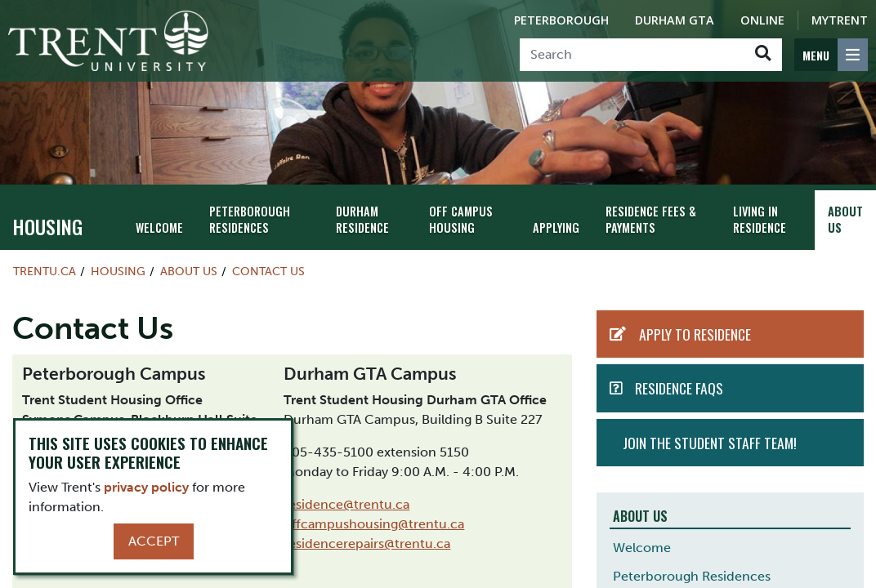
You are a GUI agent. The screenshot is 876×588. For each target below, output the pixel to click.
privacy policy (146, 487)
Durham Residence (362, 220)
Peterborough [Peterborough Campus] (561, 20)
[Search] (632, 55)
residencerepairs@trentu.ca (367, 543)
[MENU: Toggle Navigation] (831, 55)
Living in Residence (760, 220)
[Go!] (763, 55)
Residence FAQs (679, 388)
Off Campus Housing (461, 220)
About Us (845, 220)
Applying (556, 227)
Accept (154, 541)
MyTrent (840, 20)
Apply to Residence (695, 334)
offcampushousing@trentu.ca (374, 524)
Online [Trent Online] (762, 20)
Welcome (159, 227)
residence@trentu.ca (346, 504)
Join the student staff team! (710, 443)
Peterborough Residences (250, 220)
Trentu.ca (45, 271)
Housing (47, 226)
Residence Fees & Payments (651, 220)
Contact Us (268, 271)
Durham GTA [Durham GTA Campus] (675, 20)
